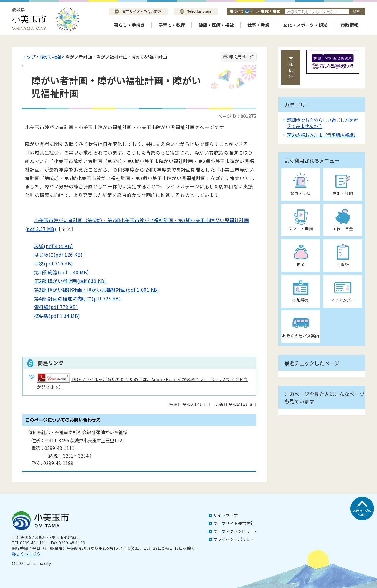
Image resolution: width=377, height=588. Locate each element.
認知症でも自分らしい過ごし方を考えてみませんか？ (323, 123)
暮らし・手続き (129, 25)
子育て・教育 (172, 25)
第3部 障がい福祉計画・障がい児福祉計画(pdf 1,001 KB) (92, 290)
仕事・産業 (258, 25)
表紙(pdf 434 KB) (49, 246)
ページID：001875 (237, 116)
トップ (29, 57)
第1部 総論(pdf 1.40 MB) (57, 272)
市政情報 (350, 25)
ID (279, 11)
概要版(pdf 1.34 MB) (53, 316)
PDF (268, 11)
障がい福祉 (51, 57)
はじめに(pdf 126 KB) (54, 255)
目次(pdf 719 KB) (49, 263)
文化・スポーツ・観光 (305, 25)
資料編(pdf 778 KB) (51, 307)
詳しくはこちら (26, 554)
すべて (239, 11)
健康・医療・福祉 (216, 25)
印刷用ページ (242, 57)
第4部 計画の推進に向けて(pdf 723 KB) (73, 298)
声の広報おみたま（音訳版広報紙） (323, 135)
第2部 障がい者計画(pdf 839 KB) (66, 281)
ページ (254, 11)
